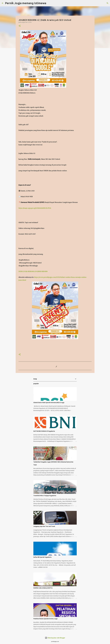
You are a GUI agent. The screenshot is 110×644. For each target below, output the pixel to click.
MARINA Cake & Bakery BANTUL (43, 588)
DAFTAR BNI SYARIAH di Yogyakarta (44, 431)
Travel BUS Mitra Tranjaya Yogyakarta (45, 496)
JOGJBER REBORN (41, 271)
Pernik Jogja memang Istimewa (26, 3)
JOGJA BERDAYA (29, 271)
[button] (20, 26)
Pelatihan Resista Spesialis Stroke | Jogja (45, 619)
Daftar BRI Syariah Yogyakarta (42, 557)
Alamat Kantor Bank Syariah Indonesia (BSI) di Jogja (49, 403)
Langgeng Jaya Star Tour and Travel (44, 526)
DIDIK (21, 271)
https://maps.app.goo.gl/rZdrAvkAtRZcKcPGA (35, 208)
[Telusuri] (49, 3)
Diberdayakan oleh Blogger (55, 638)
